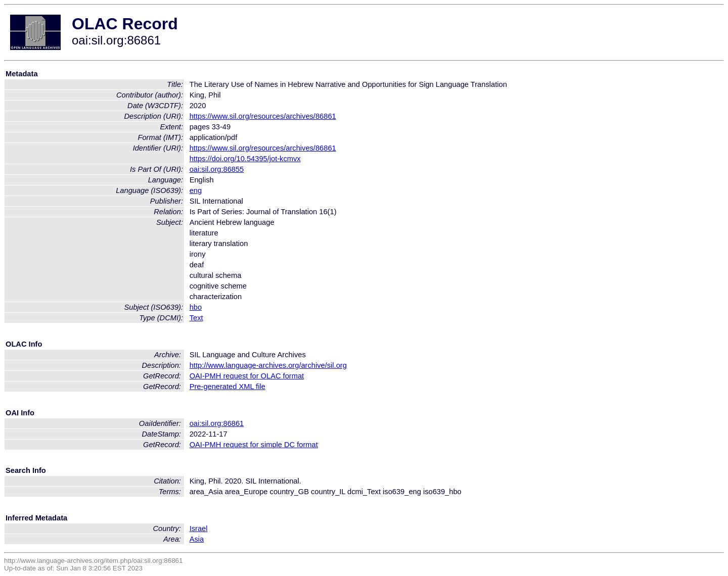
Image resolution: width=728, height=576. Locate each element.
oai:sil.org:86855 (217, 169)
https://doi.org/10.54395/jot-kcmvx (245, 159)
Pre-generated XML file (227, 387)
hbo (196, 307)
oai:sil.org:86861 (217, 423)
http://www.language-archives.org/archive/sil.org (268, 365)
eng (196, 190)
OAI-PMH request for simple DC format (254, 445)
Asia (197, 539)
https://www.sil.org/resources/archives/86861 (263, 116)
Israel (199, 529)
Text (196, 318)
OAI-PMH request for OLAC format (247, 376)
